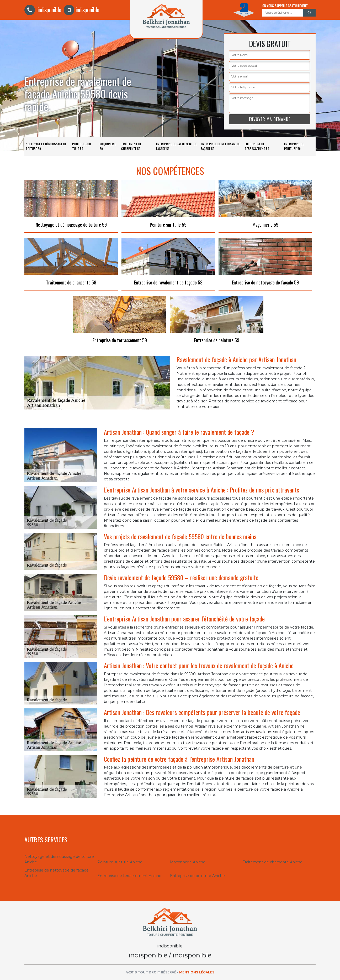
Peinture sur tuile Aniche (120, 862)
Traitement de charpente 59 (131, 146)
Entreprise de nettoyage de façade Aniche (57, 873)
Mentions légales (197, 972)
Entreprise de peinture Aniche (197, 876)
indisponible (43, 9)
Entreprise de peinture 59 (294, 146)
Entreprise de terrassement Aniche (129, 876)
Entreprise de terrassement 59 (257, 146)
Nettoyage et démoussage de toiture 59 (46, 146)
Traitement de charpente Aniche (273, 862)
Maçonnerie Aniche (188, 862)
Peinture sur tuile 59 (82, 146)
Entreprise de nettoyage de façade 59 (221, 146)
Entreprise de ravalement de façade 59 (176, 146)
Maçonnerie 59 (108, 146)
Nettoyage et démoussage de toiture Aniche (59, 859)
